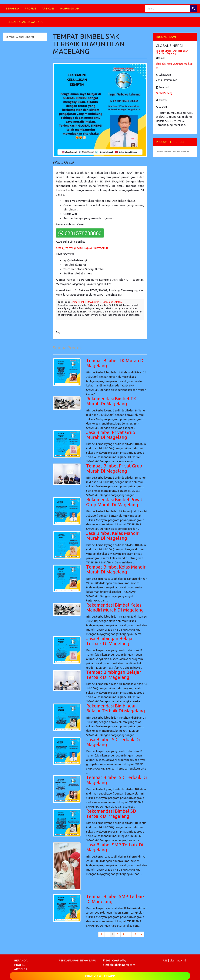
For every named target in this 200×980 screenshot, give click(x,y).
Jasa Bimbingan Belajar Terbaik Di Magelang (110, 641)
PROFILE (30, 8)
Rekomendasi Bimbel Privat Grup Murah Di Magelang (114, 502)
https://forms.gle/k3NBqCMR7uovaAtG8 (82, 248)
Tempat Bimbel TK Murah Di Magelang (115, 363)
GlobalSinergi (165, 93)
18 (135, 934)
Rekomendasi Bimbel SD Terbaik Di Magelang (111, 814)
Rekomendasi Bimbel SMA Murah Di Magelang (172, 152)
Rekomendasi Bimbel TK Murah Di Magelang (111, 401)
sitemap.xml (178, 960)
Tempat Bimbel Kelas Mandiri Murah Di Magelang (116, 569)
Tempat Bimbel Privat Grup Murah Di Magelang (114, 468)
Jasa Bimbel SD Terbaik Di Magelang (113, 742)
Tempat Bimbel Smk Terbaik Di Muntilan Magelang (172, 52)
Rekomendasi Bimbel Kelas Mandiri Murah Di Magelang (115, 607)
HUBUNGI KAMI (70, 8)
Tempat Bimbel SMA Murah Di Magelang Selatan (96, 302)
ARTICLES (48, 8)
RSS (165, 960)
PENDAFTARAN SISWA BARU (24, 22)
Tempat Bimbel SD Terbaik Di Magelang (117, 780)
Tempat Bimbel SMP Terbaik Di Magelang (115, 899)
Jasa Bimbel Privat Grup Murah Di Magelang (111, 435)
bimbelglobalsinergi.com (119, 965)
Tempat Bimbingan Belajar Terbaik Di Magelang (114, 675)
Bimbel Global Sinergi (20, 37)
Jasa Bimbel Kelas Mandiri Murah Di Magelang (113, 536)
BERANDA (12, 8)
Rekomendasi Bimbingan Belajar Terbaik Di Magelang (116, 708)
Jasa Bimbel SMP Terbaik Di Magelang (115, 847)
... (129, 934)
